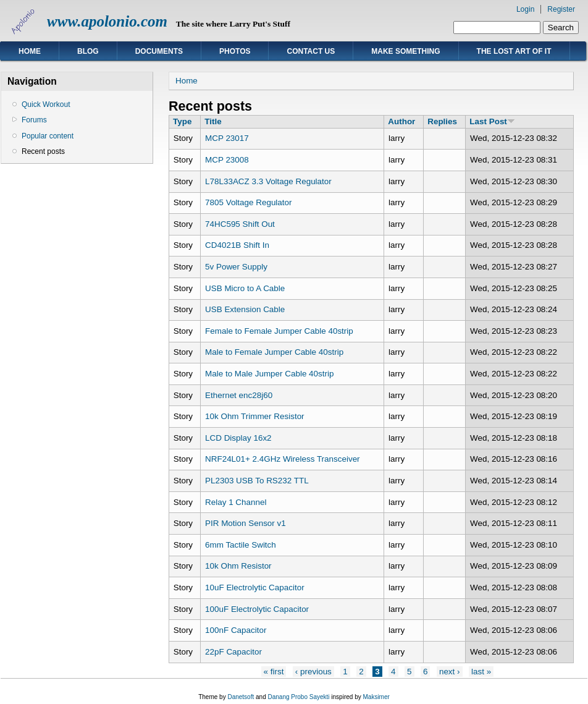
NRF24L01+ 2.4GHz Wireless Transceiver (283, 459)
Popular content (48, 136)
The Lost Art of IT (514, 51)
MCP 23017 (227, 138)
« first (274, 672)
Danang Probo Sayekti (298, 697)
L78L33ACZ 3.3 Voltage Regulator (268, 181)
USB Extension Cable (245, 309)
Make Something (405, 51)
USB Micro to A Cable (245, 288)
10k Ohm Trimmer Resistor (255, 416)
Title (213, 121)
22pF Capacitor (233, 652)
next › (450, 672)
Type (182, 121)
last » (481, 672)
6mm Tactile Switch (241, 545)
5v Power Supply (236, 267)
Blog (88, 51)
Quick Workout (46, 104)
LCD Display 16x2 (238, 438)
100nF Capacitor (236, 630)
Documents (159, 51)
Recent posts (43, 151)
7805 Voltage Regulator (248, 202)
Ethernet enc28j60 (239, 395)
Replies (442, 121)
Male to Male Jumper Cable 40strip (269, 374)
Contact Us (311, 51)
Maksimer (376, 697)
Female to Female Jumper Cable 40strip (279, 331)
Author (401, 121)
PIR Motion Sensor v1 (246, 523)
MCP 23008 (227, 160)
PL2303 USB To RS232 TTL (257, 481)
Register (561, 9)
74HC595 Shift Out (240, 224)
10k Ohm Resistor (238, 566)
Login (525, 9)
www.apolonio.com (107, 21)
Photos (235, 51)
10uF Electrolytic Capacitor (255, 587)
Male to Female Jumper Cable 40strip (274, 352)
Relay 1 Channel (236, 502)
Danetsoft (241, 697)
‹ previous (313, 672)
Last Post (492, 121)
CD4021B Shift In (237, 245)
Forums (34, 120)
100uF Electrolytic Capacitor (257, 609)
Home (30, 51)
